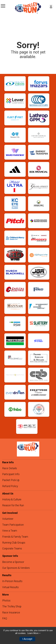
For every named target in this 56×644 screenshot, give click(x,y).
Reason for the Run (13, 505)
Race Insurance (11, 613)
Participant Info (11, 474)
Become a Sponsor (13, 562)
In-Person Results (12, 581)
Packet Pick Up (11, 480)
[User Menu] (51, 6)
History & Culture (12, 499)
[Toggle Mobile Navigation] (3, 6)
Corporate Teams (12, 549)
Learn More (33, 633)
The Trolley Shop (12, 606)
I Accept (27, 639)
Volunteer (8, 519)
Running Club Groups (14, 543)
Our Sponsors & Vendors (16, 568)
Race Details (10, 468)
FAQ (5, 618)
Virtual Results (10, 587)
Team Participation (13, 525)
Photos (6, 601)
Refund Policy (10, 486)
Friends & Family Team (15, 537)
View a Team (10, 531)
